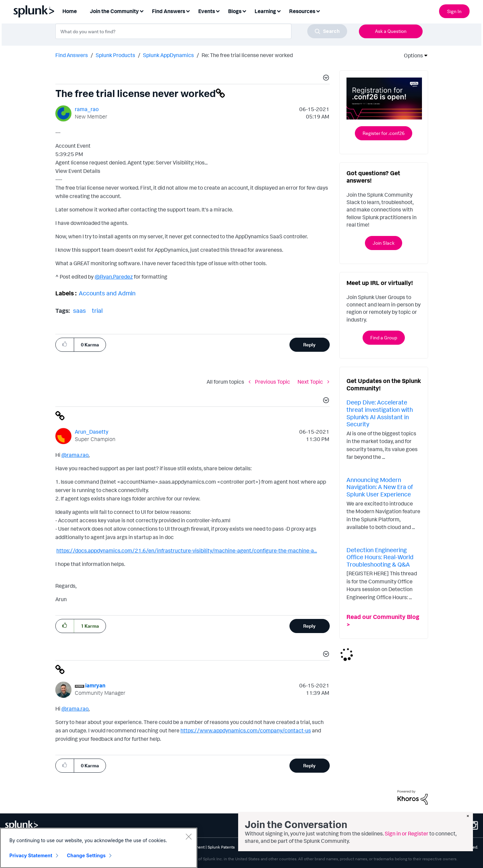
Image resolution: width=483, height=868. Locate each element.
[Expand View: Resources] (318, 11)
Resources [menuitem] (302, 11)
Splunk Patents (221, 847)
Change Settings (86, 857)
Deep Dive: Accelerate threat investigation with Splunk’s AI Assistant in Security (380, 413)
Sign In (454, 11)
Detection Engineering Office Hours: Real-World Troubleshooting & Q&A (380, 557)
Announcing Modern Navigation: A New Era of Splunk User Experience (380, 487)
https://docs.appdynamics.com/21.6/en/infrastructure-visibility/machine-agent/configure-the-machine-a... (187, 550)
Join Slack (384, 243)
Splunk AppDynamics (168, 55)
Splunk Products (115, 55)
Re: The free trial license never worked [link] (247, 55)
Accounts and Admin (107, 293)
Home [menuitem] (70, 11)
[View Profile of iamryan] (95, 685)
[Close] (189, 838)
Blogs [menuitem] (235, 11)
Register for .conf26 (384, 133)
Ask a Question (391, 31)
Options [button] (411, 55)
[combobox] (201, 31)
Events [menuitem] (207, 11)
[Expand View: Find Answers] (188, 11)
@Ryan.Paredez (114, 277)
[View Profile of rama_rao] (87, 109)
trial (97, 310)
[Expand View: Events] (218, 11)
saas (79, 310)
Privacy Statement (31, 857)
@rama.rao (75, 455)
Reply (309, 345)
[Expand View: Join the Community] (142, 11)
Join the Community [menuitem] (114, 11)
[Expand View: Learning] (279, 11)
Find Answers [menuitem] (169, 11)
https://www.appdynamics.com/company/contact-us (246, 730)
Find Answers (72, 55)
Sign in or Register (407, 833)
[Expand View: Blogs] (244, 11)
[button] (325, 79)
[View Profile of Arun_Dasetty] (92, 432)
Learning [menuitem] (265, 11)
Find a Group (384, 337)
